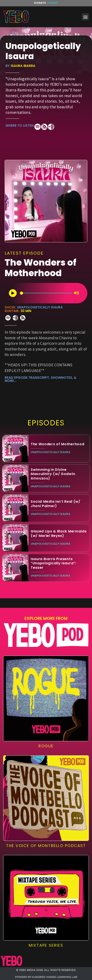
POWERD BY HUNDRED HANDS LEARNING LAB (46, 977)
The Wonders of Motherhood (41, 268)
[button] (85, 17)
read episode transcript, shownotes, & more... (41, 379)
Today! (53, 3)
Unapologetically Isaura (40, 307)
